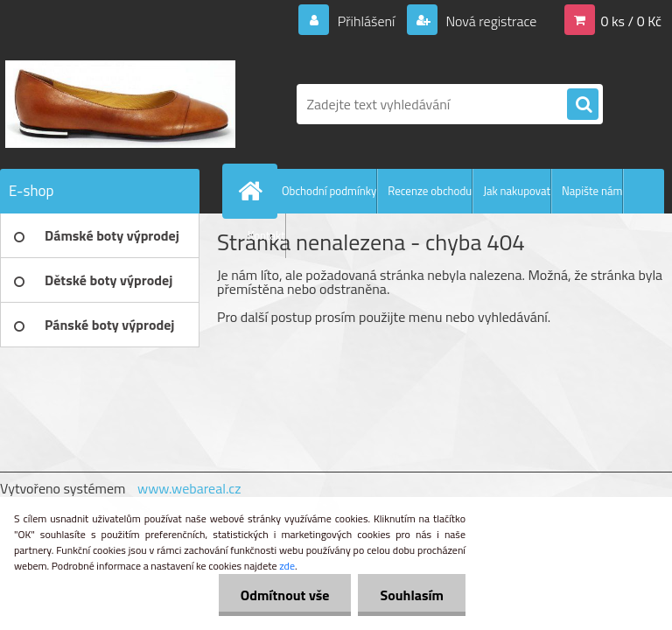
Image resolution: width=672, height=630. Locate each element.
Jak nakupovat (517, 191)
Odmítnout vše (285, 595)
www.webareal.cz (189, 488)
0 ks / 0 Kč (631, 21)
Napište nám (592, 191)
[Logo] (120, 104)
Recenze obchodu (430, 191)
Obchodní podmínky (329, 191)
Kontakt (266, 235)
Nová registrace (490, 21)
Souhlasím (412, 595)
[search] (583, 105)
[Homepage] (254, 191)
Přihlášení (366, 21)
